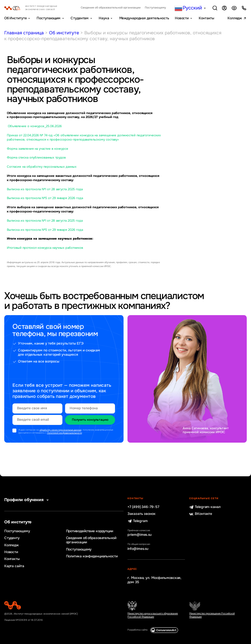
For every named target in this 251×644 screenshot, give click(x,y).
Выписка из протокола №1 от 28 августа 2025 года (45, 189)
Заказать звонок (141, 514)
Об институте (64, 33)
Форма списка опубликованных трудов (36, 158)
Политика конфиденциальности (92, 556)
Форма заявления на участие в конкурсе (38, 149)
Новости (182, 18)
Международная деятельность (144, 18)
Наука (104, 18)
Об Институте (16, 18)
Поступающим (49, 18)
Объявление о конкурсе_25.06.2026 (34, 126)
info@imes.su (138, 549)
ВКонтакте (201, 514)
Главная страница (24, 33)
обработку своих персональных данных (60, 430)
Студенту (12, 538)
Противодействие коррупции (90, 531)
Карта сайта (14, 566)
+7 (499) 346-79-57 (143, 507)
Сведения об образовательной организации (111, 8)
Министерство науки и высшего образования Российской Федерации (153, 615)
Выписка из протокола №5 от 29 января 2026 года (45, 198)
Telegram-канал (205, 507)
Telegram (137, 521)
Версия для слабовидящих (234, 8)
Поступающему (155, 8)
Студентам (80, 18)
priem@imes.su (140, 535)
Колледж (235, 18)
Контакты (206, 18)
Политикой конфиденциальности (65, 433)
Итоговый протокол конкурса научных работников (45, 248)
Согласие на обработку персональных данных (42, 167)
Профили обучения (27, 500)
